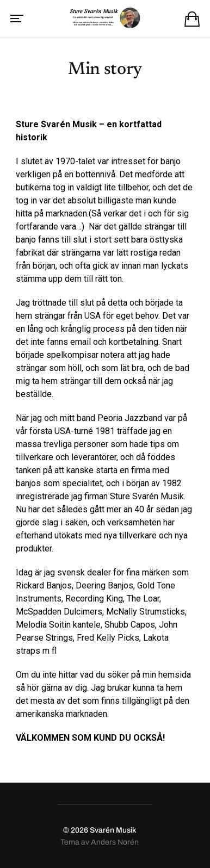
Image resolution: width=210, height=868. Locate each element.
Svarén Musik (113, 830)
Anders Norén (115, 842)
